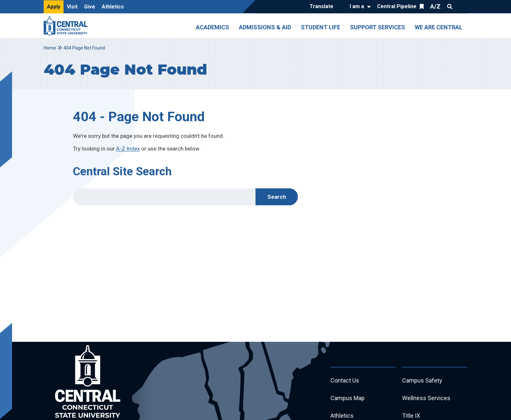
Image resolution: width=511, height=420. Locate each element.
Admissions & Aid (265, 27)
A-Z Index (128, 149)
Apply (54, 7)
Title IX (411, 416)
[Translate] (323, 7)
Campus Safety (422, 380)
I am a (357, 6)
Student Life (321, 27)
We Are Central (439, 27)
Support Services (378, 27)
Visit (72, 7)
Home (50, 48)
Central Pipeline (397, 6)
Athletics (113, 7)
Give (90, 7)
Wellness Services (426, 398)
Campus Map (348, 398)
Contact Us (345, 380)
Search (450, 7)
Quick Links (461, 7)
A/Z (435, 6)
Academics (212, 27)
